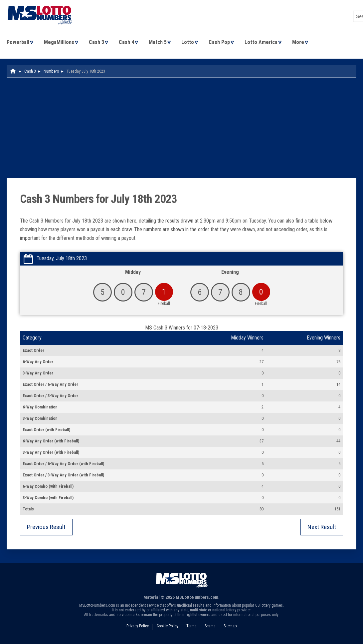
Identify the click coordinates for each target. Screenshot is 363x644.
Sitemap (230, 627)
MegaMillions (59, 43)
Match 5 (159, 43)
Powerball (18, 43)
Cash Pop (221, 43)
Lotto (189, 43)
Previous (46, 528)
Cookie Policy (168, 627)
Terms (191, 627)
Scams (210, 627)
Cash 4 (127, 43)
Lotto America (263, 43)
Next (322, 528)
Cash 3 (97, 43)
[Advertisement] (181, 129)
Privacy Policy (138, 627)
